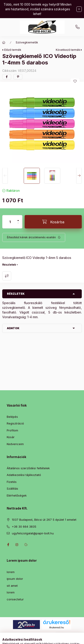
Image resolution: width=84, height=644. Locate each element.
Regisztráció (15, 423)
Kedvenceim (15, 444)
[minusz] (18, 225)
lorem (11, 572)
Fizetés (12, 482)
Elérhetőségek (17, 495)
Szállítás (12, 488)
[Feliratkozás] (34, 237)
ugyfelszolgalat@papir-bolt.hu (33, 533)
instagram (17, 545)
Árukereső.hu (57, 627)
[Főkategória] (4, 43)
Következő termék (68, 50)
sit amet (12, 586)
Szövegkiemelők (27, 42)
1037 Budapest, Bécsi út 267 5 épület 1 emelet (44, 520)
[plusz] (18, 219)
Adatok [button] (13, 328)
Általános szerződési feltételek (28, 468)
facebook (8, 545)
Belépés (12, 417)
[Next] (79, 176)
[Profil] (46, 638)
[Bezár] (79, 9)
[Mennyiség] (10, 222)
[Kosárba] (53, 222)
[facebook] (7, 77)
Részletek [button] (16, 294)
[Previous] (5, 176)
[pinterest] (18, 77)
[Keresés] (35, 638)
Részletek (9, 265)
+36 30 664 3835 (78, 27)
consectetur (15, 599)
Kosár (11, 437)
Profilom (12, 430)
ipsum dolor (15, 579)
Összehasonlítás (7, 276)
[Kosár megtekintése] (60, 638)
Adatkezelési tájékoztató (24, 475)
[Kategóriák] (24, 638)
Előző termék (13, 50)
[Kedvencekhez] (75, 81)
